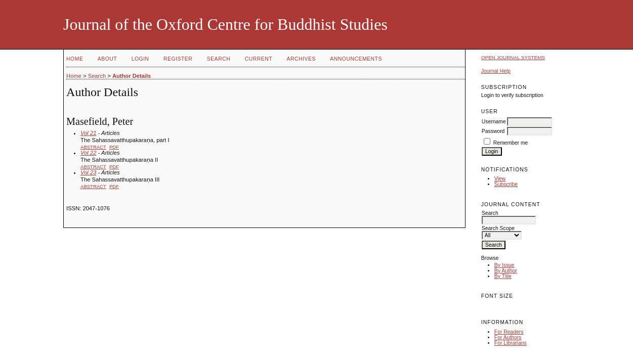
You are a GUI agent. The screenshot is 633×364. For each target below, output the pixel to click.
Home (75, 59)
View (500, 179)
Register (178, 59)
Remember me (511, 143)
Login (140, 59)
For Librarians (511, 343)
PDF (114, 147)
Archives (301, 59)
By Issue (504, 265)
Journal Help (496, 71)
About (107, 59)
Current (259, 59)
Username (494, 122)
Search (219, 59)
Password (493, 131)
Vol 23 (88, 172)
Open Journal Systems (513, 57)
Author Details (132, 76)
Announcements (356, 59)
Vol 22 (88, 153)
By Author (506, 271)
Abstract (93, 147)
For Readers (509, 332)
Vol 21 (88, 133)
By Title (503, 276)
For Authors (508, 337)
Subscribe (506, 184)
